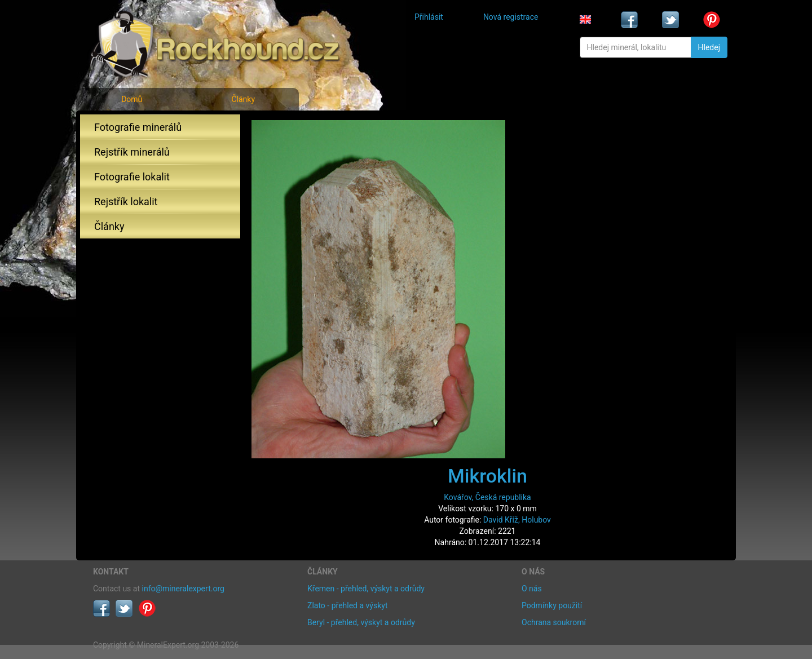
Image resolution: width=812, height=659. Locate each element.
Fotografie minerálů (138, 127)
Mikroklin (487, 476)
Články (243, 99)
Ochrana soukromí (554, 622)
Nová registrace (511, 17)
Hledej (709, 47)
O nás (532, 589)
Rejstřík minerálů (132, 152)
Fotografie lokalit (132, 177)
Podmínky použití (552, 605)
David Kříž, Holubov (517, 520)
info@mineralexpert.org (183, 589)
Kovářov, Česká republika (487, 497)
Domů (132, 99)
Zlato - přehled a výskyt (347, 605)
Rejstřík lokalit (126, 202)
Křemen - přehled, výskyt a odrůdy (366, 589)
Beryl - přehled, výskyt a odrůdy (361, 622)
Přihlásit (429, 17)
